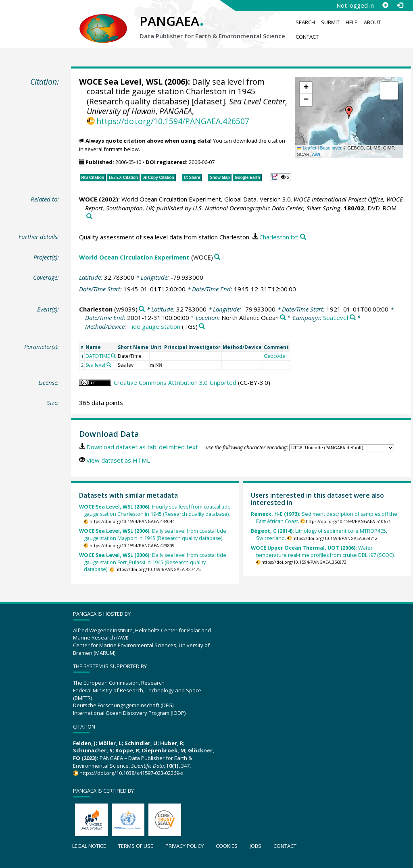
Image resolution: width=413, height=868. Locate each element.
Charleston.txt (279, 237)
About (372, 22)
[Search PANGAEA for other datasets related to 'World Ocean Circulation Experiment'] (217, 257)
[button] (349, 112)
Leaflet (307, 148)
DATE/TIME (98, 356)
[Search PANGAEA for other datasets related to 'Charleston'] (142, 309)
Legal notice (89, 846)
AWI (316, 154)
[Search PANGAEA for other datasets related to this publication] (89, 217)
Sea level (95, 365)
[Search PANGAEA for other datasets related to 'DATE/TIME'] (113, 356)
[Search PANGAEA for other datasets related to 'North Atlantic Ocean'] (283, 318)
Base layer (331, 148)
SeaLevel (336, 318)
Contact (307, 37)
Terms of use (136, 846)
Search (305, 22)
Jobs (256, 846)
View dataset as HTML (118, 460)
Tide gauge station (154, 326)
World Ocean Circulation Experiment (134, 257)
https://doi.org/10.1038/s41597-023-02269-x (131, 773)
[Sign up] (385, 5)
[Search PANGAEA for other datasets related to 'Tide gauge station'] (202, 327)
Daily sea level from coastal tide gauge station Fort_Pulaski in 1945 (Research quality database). (153, 562)
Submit (330, 22)
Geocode (274, 356)
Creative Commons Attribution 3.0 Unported (175, 382)
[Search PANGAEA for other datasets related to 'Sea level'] (109, 365)
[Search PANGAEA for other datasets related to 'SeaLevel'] (353, 318)
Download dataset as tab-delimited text (142, 447)
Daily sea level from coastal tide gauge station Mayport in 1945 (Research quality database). (153, 535)
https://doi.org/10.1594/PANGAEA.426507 (173, 121)
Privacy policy (185, 846)
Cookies (227, 846)
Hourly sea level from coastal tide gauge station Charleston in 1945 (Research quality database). (155, 510)
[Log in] (400, 5)
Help (352, 22)
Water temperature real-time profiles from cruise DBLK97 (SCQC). (323, 551)
